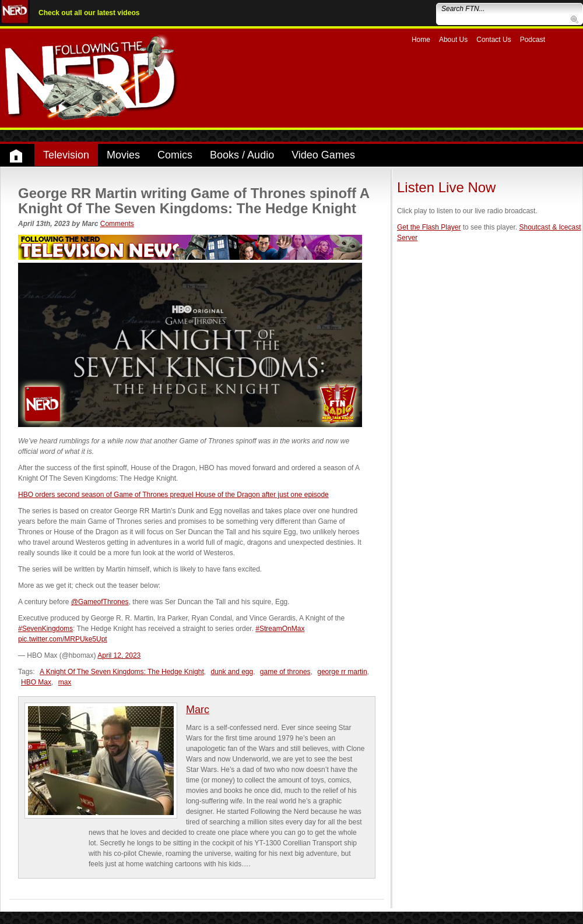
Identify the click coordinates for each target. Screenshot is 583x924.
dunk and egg (232, 672)
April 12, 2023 (119, 655)
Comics (175, 155)
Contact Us (494, 40)
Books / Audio (242, 155)
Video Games (323, 155)
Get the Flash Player (429, 227)
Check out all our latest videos (89, 13)
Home (421, 40)
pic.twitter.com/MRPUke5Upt (63, 639)
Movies (123, 155)
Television (66, 155)
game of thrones (285, 672)
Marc (198, 710)
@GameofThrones (100, 602)
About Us (453, 40)
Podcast (533, 40)
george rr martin (342, 672)
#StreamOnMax (280, 629)
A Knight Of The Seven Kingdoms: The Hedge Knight (122, 672)
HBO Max (36, 682)
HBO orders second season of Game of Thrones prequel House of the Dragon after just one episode (173, 495)
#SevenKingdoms (45, 629)
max (65, 682)
